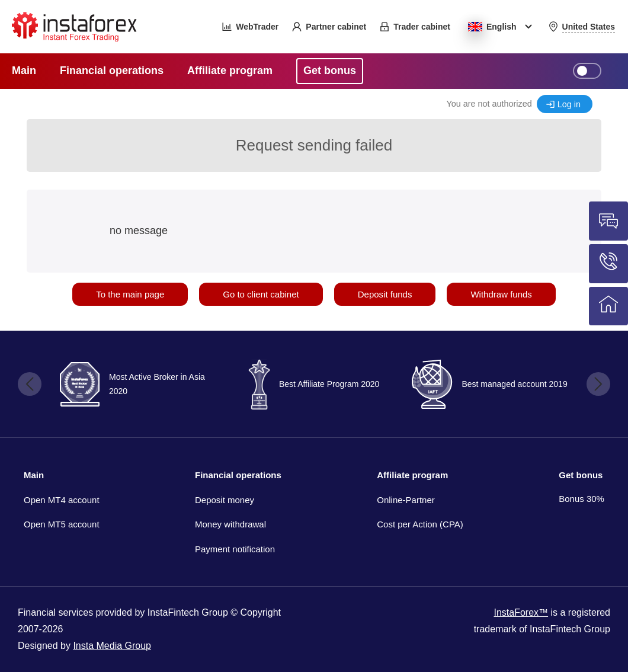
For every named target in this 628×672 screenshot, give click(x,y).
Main (34, 475)
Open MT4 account (62, 500)
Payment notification (235, 549)
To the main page (130, 294)
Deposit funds (385, 294)
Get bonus (581, 475)
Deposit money (225, 500)
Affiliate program (412, 475)
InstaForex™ (521, 612)
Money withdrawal (230, 524)
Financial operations (238, 475)
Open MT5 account (62, 524)
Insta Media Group (112, 646)
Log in (569, 104)
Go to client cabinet (261, 294)
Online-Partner (406, 500)
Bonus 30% (581, 499)
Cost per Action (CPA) (420, 524)
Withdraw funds (501, 294)
